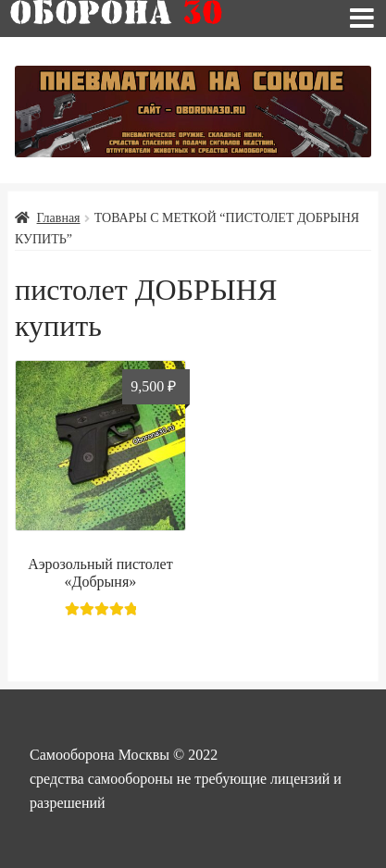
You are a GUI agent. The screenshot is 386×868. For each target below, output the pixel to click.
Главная (59, 218)
